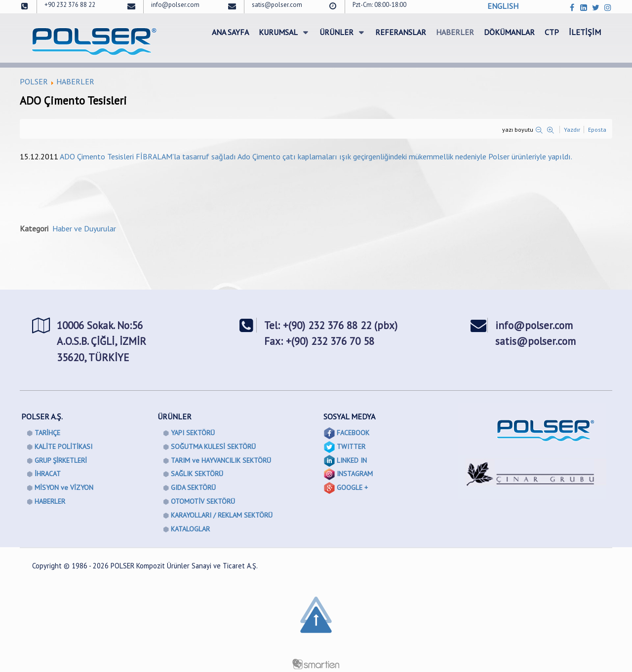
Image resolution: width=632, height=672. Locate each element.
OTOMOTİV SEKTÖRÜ (203, 501)
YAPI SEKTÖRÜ (193, 433)
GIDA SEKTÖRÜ (193, 487)
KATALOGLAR (190, 529)
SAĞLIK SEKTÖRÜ (197, 474)
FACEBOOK (353, 433)
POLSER (34, 81)
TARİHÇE (47, 433)
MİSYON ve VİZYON (64, 487)
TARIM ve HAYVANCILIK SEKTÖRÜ (221, 460)
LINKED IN (352, 460)
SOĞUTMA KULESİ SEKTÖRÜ (213, 447)
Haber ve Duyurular (84, 228)
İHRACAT (48, 474)
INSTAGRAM (355, 474)
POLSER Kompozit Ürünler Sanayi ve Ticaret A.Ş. (184, 566)
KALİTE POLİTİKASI (63, 447)
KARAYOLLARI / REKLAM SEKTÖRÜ (222, 515)
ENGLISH (503, 6)
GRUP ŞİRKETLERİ (61, 460)
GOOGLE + (352, 487)
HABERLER (75, 81)
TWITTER (351, 447)
